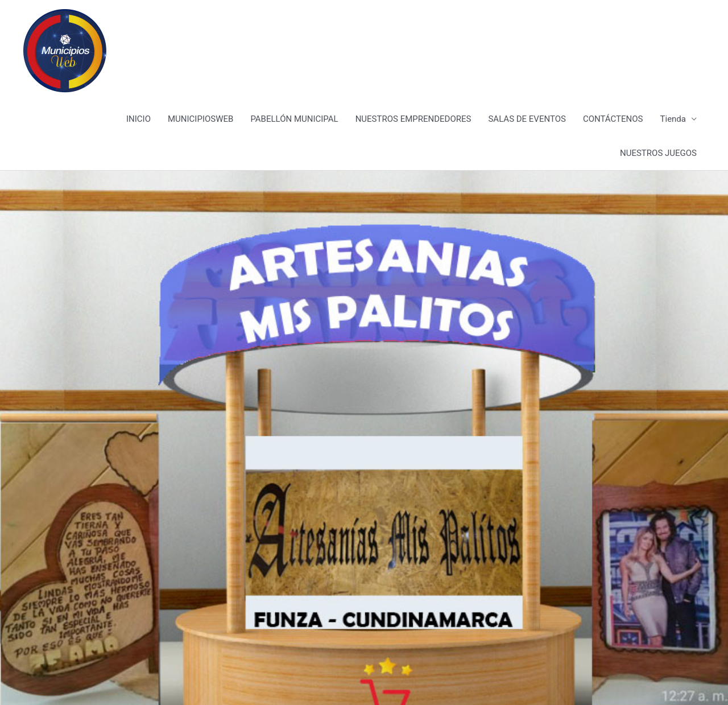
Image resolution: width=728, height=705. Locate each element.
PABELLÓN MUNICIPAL (294, 119)
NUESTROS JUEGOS (658, 153)
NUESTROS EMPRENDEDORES (413, 119)
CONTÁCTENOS (613, 119)
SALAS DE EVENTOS (527, 119)
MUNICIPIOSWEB (200, 119)
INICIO (138, 119)
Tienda (673, 119)
